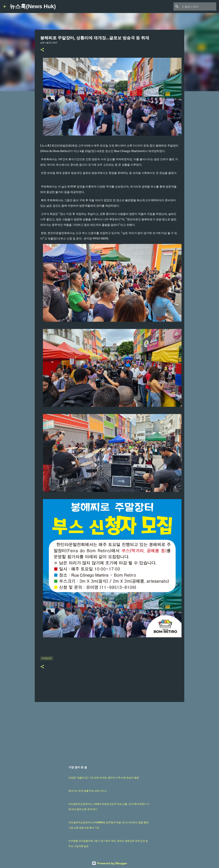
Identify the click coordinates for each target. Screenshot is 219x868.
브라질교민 (47, 658)
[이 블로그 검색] (198, 6)
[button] (42, 50)
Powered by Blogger (109, 863)
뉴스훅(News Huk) (33, 6)
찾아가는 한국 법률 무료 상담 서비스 (88, 791)
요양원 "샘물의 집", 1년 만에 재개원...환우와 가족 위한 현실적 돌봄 (104, 778)
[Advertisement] (109, 731)
